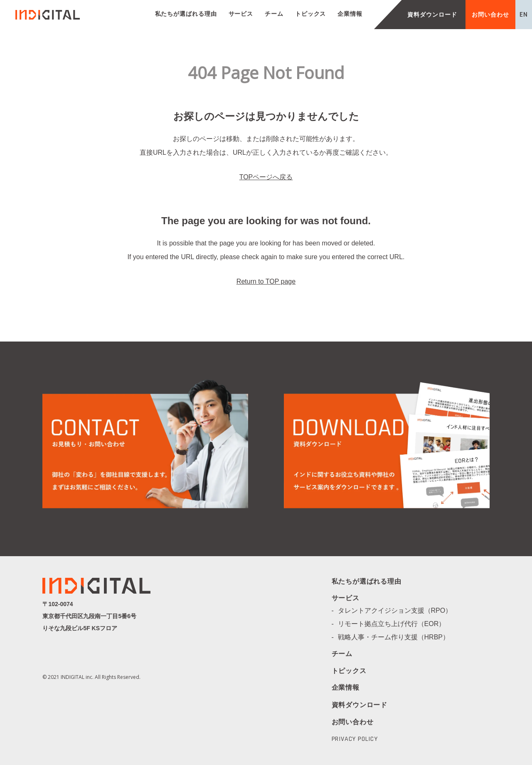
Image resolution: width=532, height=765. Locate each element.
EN (524, 14)
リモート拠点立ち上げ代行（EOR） (395, 624)
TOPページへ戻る (266, 177)
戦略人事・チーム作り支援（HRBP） (397, 637)
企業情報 (350, 14)
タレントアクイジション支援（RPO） (398, 610)
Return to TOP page (266, 281)
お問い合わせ (490, 15)
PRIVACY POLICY (355, 739)
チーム (274, 14)
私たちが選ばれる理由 (186, 14)
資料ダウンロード (432, 15)
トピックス (311, 14)
